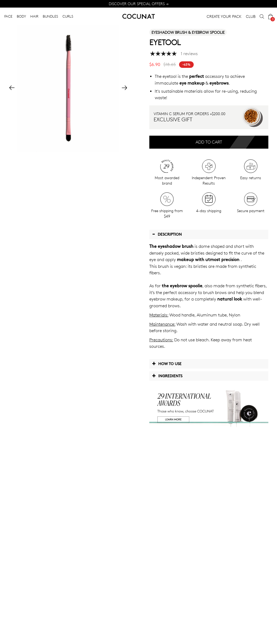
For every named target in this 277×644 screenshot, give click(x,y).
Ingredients (167, 376)
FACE (8, 16)
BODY (21, 16)
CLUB (251, 16)
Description (167, 234)
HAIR (34, 16)
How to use (167, 363)
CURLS (68, 16)
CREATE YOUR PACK (224, 16)
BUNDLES (50, 16)
